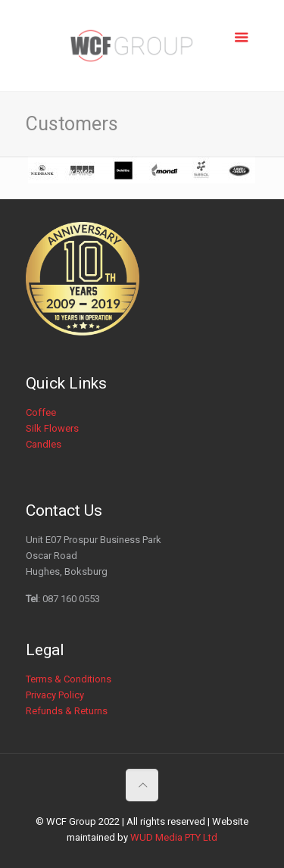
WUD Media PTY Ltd (174, 837)
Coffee (41, 412)
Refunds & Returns (67, 711)
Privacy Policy (55, 695)
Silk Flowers (52, 428)
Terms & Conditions (69, 679)
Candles (44, 444)
